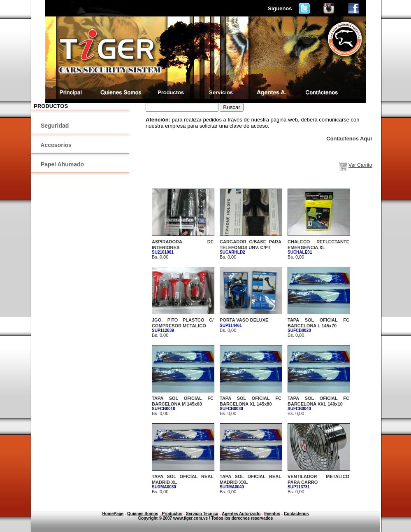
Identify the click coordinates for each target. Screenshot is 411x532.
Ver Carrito (360, 165)
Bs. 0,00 (251, 249)
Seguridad (54, 126)
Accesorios (55, 145)
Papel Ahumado (62, 164)
